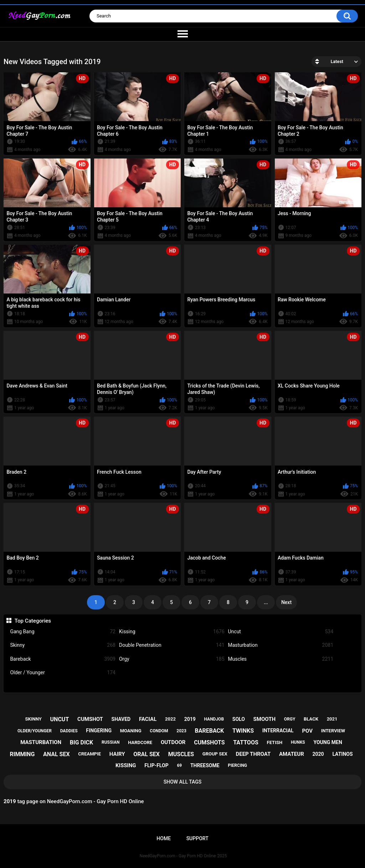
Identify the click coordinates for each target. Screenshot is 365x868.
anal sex (56, 754)
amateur (292, 754)
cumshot (90, 719)
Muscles (281, 659)
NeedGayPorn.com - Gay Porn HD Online (178, 856)
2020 (318, 754)
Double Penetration (172, 645)
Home (164, 838)
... (266, 602)
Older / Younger (63, 673)
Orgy (172, 659)
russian (111, 742)
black (311, 719)
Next (286, 602)
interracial (278, 731)
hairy (117, 754)
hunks (298, 742)
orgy (290, 719)
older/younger (35, 731)
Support (197, 838)
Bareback (63, 659)
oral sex (146, 754)
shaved (121, 719)
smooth (264, 719)
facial (148, 719)
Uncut (281, 632)
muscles (181, 754)
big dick (82, 742)
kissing (126, 765)
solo (239, 719)
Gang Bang (63, 632)
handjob (214, 719)
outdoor (173, 742)
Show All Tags (183, 782)
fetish (275, 742)
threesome (205, 765)
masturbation (41, 742)
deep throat (253, 754)
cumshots (209, 742)
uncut (60, 719)
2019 (190, 719)
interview (333, 731)
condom (159, 731)
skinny (34, 719)
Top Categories (33, 621)
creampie (89, 754)
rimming (22, 754)
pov (307, 731)
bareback (210, 731)
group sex (215, 754)
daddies (69, 731)
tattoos (246, 742)
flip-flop (156, 765)
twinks (243, 731)
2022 (170, 719)
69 (179, 765)
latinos (342, 754)
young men (328, 742)
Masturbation (281, 645)
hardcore (140, 742)
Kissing (172, 632)
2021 (332, 719)
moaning (131, 731)
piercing (237, 765)
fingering (99, 731)
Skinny (63, 645)
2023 (181, 731)
